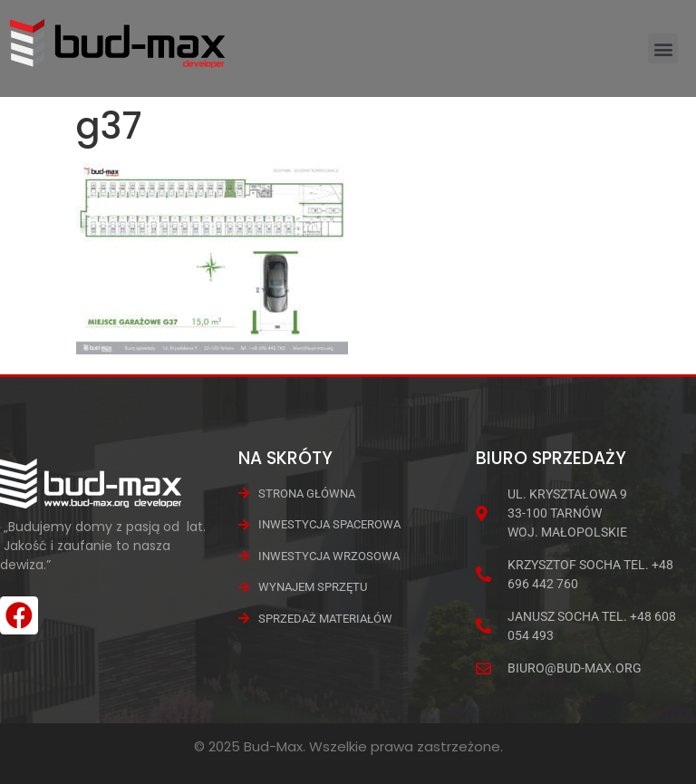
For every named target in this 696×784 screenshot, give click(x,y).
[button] (663, 48)
